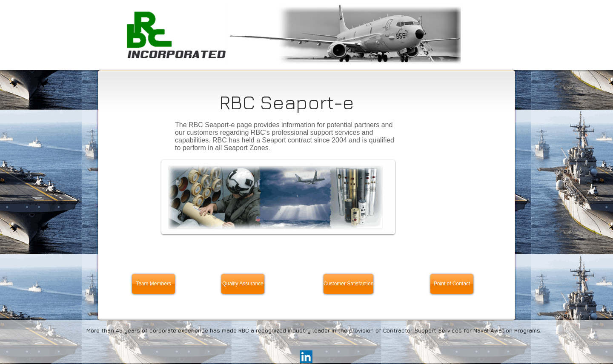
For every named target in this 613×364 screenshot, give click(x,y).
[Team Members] (153, 284)
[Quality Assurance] (243, 284)
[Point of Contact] (452, 284)
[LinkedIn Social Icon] (306, 357)
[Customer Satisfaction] (348, 284)
